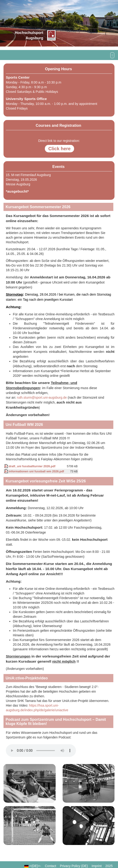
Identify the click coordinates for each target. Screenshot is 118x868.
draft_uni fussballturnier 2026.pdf (30, 466)
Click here (60, 149)
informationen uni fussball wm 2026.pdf (34, 471)
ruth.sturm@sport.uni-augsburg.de (42, 397)
